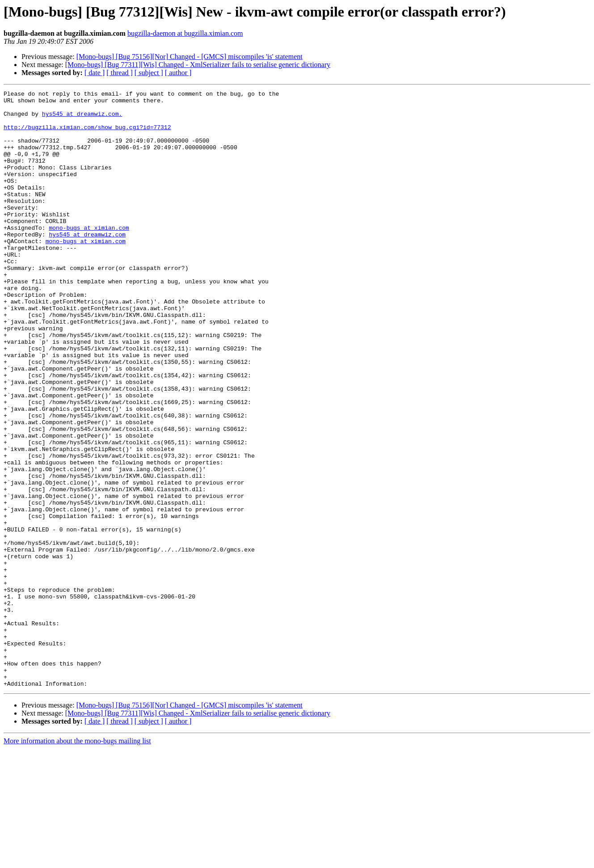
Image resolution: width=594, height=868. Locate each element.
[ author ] (178, 73)
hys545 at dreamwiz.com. (82, 119)
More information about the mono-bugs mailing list (77, 860)
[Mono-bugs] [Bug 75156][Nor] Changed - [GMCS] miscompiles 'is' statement (190, 57)
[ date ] (95, 73)
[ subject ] (149, 73)
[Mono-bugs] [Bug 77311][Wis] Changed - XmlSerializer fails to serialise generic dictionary (198, 65)
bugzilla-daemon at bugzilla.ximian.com (185, 33)
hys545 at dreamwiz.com (87, 264)
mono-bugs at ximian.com (89, 256)
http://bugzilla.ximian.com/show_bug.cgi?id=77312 (87, 135)
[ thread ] (120, 73)
